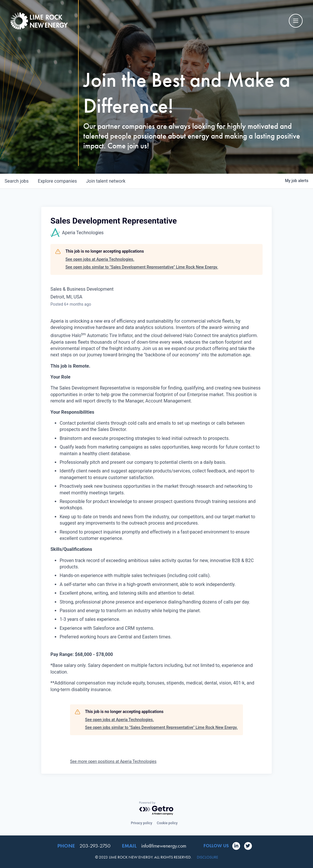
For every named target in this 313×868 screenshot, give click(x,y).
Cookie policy (167, 823)
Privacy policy (142, 823)
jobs (17, 181)
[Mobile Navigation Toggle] (296, 21)
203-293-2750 (95, 846)
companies (57, 181)
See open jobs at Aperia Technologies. (100, 259)
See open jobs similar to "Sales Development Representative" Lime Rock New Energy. (142, 267)
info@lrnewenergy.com (164, 846)
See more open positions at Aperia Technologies (113, 761)
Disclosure (208, 857)
